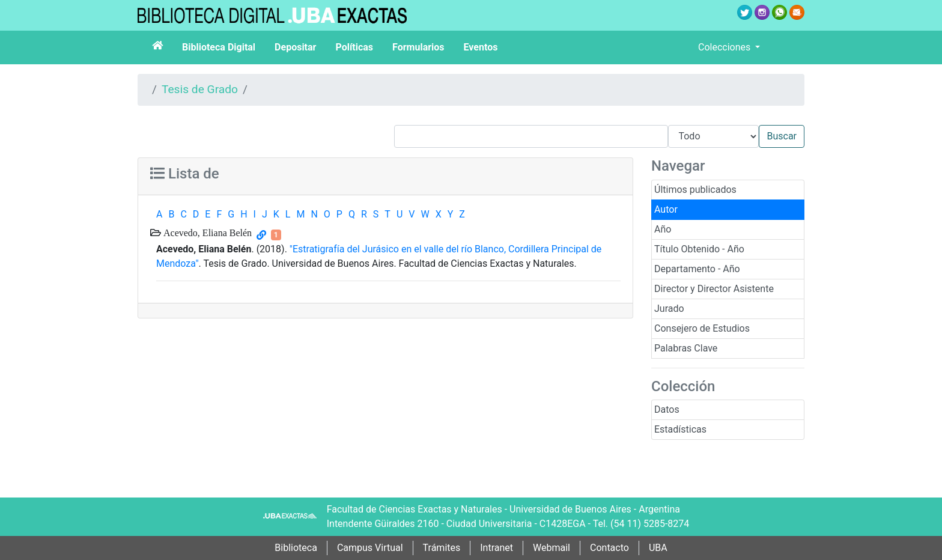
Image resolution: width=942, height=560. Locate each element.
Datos (667, 409)
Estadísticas (680, 429)
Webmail (552, 548)
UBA (658, 548)
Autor (666, 209)
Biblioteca (296, 548)
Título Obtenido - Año (699, 249)
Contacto (609, 548)
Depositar (295, 47)
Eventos (481, 47)
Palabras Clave (686, 348)
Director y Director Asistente (714, 289)
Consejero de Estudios (702, 328)
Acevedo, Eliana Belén (206, 233)
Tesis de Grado (200, 89)
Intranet (497, 548)
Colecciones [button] (725, 47)
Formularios (418, 47)
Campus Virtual (370, 548)
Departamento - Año (697, 269)
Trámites (442, 548)
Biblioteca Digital (219, 47)
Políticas (354, 47)
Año (663, 229)
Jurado (669, 309)
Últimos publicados (695, 190)
